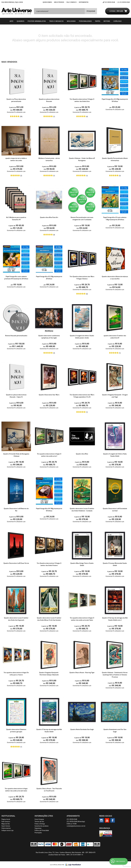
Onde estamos (6, 828)
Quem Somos (47, 2)
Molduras (71, 21)
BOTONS (107, 21)
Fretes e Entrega (40, 824)
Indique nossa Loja (7, 830)
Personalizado (85, 21)
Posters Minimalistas (37, 21)
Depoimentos (84, 2)
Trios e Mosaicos (56, 21)
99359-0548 (110, 2)
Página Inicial (6, 819)
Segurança (38, 828)
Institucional (8, 816)
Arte (11, 21)
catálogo (117, 21)
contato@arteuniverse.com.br (76, 826)
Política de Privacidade (42, 830)
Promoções (38, 833)
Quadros (21, 21)
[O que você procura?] (91, 11)
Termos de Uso (39, 821)
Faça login (19, 2)
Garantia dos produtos (42, 826)
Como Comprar (39, 819)
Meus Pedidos (59, 2)
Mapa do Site (6, 824)
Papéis (98, 21)
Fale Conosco (71, 2)
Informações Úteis (44, 816)
